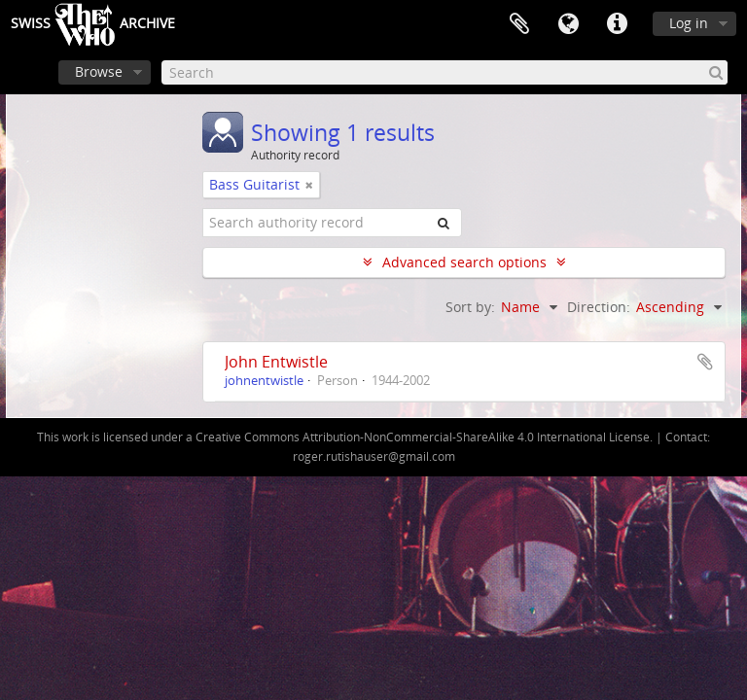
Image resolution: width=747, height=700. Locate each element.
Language (568, 24)
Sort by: (470, 307)
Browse (99, 71)
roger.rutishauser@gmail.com (374, 456)
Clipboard (519, 24)
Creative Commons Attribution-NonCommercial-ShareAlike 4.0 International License (423, 437)
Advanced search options (464, 262)
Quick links (617, 24)
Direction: (599, 307)
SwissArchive (93, 24)
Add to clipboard (705, 362)
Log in (689, 23)
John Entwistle (276, 362)
